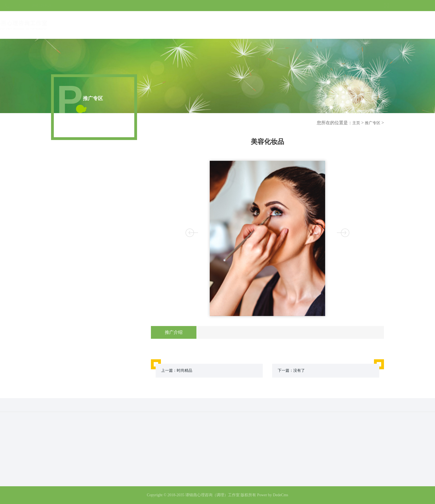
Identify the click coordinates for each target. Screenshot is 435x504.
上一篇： (177, 371)
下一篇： (291, 371)
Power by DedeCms (273, 495)
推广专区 (373, 123)
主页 (356, 123)
